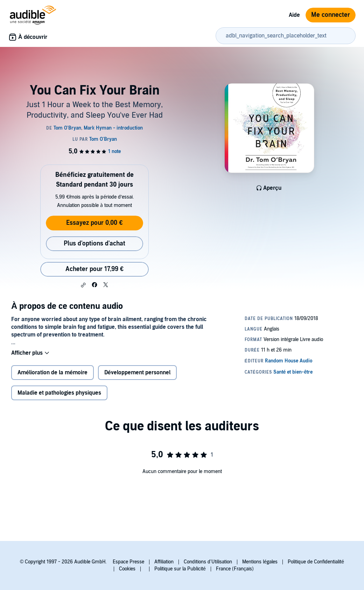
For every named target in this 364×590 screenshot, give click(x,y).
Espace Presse (128, 562)
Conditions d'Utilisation (208, 562)
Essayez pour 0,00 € (94, 223)
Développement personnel (137, 373)
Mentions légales (260, 562)
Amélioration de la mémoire (52, 373)
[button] (83, 285)
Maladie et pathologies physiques (59, 393)
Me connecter (331, 15)
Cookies (127, 569)
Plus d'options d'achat (94, 244)
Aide (294, 15)
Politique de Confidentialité (316, 562)
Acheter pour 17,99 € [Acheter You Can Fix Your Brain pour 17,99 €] (94, 269)
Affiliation (164, 562)
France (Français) (235, 569)
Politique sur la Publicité (180, 569)
